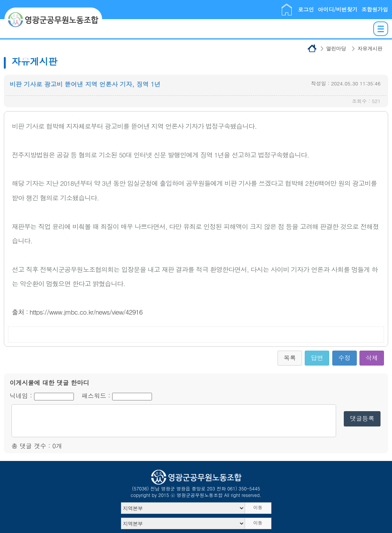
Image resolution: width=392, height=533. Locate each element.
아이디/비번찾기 (338, 9)
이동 (258, 507)
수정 (345, 358)
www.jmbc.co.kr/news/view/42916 (96, 312)
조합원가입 (375, 9)
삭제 (372, 358)
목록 (290, 358)
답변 (317, 358)
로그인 (306, 9)
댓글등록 (362, 418)
